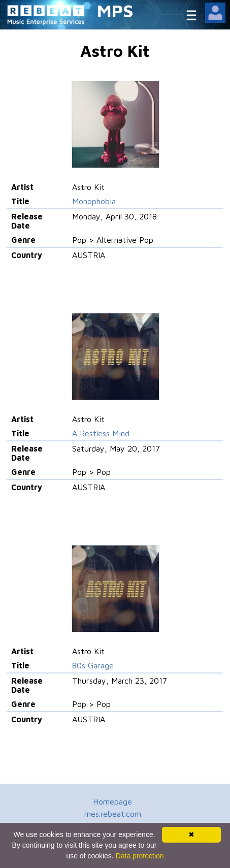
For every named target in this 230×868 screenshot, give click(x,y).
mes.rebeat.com (113, 814)
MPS (115, 10)
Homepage (112, 801)
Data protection (140, 856)
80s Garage (93, 665)
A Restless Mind (101, 433)
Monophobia (94, 201)
